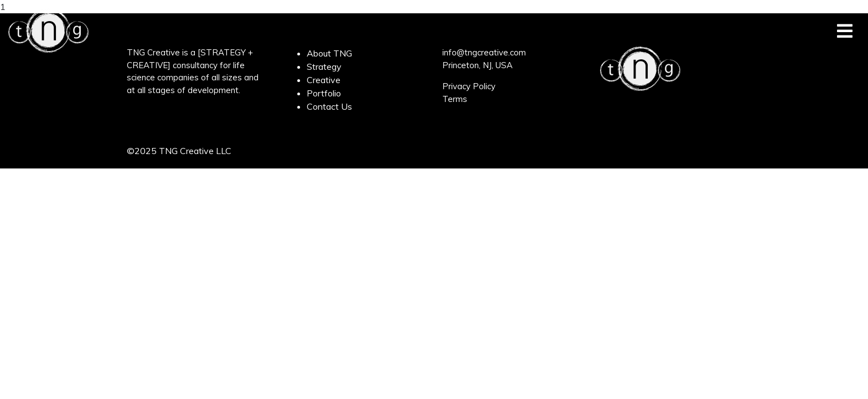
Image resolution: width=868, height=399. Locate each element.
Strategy (324, 66)
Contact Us (329, 106)
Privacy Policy (469, 86)
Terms (455, 99)
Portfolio (324, 93)
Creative (324, 80)
